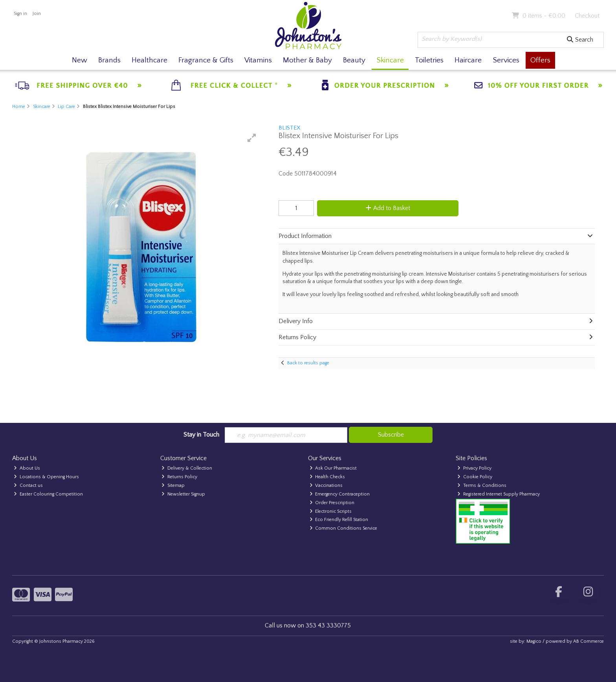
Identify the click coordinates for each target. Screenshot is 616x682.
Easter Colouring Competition (48, 494)
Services (506, 60)
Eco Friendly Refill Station (339, 520)
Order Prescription (332, 503)
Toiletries (429, 60)
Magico (534, 641)
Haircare (468, 60)
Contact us (28, 485)
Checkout (587, 16)
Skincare (390, 60)
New (80, 60)
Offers (540, 60)
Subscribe (391, 435)
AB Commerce (588, 641)
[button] (252, 138)
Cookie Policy (475, 477)
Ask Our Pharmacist (333, 468)
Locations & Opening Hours (46, 477)
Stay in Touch (201, 435)
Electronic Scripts (331, 511)
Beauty (354, 60)
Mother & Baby (307, 60)
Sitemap (173, 485)
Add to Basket (388, 208)
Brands (109, 60)
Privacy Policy (474, 468)
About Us (27, 468)
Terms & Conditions (482, 485)
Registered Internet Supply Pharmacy (499, 494)
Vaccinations (326, 485)
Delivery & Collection (187, 468)
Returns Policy (179, 477)
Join (37, 14)
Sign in (20, 14)
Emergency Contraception (340, 494)
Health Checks (327, 477)
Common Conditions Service (344, 528)
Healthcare (149, 60)
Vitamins (258, 60)
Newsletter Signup (183, 494)
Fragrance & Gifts (206, 60)
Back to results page (308, 363)
